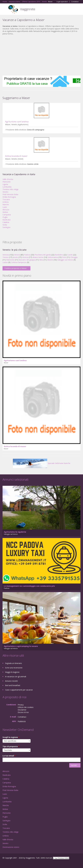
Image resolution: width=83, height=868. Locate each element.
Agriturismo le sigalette (15, 532)
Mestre (50, 260)
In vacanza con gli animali (16, 677)
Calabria (6, 222)
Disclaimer (22, 710)
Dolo (64, 257)
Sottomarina (53, 257)
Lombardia (7, 187)
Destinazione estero (11, 847)
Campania (7, 215)
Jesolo (15, 257)
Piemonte (7, 182)
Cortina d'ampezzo (19, 262)
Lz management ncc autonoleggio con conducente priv (29, 586)
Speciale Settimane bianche (42, 463)
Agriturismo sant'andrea (17, 122)
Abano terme (38, 257)
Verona (17, 255)
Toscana (6, 199)
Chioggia (74, 257)
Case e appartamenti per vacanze (19, 690)
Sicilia (5, 225)
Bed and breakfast (13, 685)
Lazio (5, 207)
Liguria (5, 184)
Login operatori (62, 2)
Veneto (5, 192)
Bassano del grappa (27, 260)
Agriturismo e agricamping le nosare (21, 646)
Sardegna (6, 227)
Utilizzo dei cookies (26, 707)
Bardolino (59, 255)
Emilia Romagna (9, 197)
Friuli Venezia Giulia (10, 194)
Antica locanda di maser (16, 156)
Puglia (5, 217)
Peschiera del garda (43, 255)
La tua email (9, 756)
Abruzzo (6, 210)
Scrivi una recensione (14, 668)
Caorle (70, 255)
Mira (41, 260)
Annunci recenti (11, 681)
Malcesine (10, 260)
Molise (5, 212)
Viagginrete (28, 9)
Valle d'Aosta (8, 179)
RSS (21, 863)
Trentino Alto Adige (11, 189)
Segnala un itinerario (13, 663)
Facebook (3, 863)
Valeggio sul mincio (65, 260)
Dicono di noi (23, 712)
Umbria (6, 202)
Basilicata (6, 220)
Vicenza (25, 257)
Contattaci (75, 2)
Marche (6, 205)
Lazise (5, 262)
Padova (27, 255)
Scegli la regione (11, 737)
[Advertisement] (41, 55)
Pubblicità (22, 721)
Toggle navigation (5, 9)
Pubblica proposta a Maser (16, 268)
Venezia (6, 255)
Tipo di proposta (11, 746)
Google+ (9, 863)
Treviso (6, 257)
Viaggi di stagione (12, 672)
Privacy (21, 705)
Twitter (15, 863)
